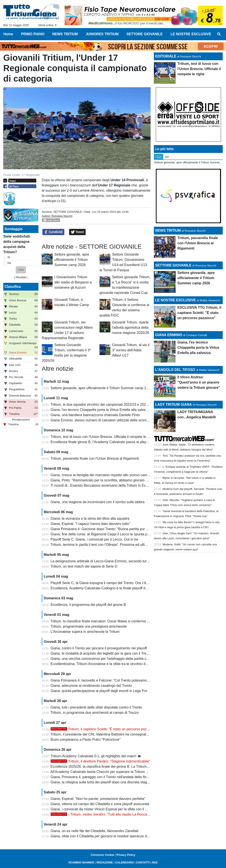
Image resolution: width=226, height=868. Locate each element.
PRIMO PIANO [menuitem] (33, 34)
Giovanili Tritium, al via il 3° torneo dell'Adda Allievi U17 (131, 350)
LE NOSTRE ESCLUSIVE (175, 300)
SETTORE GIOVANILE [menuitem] (145, 34)
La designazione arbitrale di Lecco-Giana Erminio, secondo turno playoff (106, 561)
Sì (9, 257)
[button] (21, 270)
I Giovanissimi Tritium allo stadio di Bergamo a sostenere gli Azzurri (73, 282)
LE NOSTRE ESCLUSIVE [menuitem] (191, 34)
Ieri (167, 157)
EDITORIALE (166, 56)
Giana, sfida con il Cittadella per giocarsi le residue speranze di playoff (105, 836)
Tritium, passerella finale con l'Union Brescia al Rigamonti (95, 458)
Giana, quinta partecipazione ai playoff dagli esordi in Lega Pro (99, 691)
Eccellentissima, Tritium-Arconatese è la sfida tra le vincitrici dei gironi (104, 664)
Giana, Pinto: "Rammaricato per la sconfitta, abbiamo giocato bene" (103, 480)
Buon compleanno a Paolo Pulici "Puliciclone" (86, 740)
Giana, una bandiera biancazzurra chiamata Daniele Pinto (95, 415)
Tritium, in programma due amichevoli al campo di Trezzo (95, 713)
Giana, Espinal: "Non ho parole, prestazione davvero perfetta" (98, 799)
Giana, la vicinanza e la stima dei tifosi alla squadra (90, 519)
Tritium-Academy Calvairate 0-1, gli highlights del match (94, 756)
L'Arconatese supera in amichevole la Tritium (85, 632)
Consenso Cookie (102, 855)
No (9, 263)
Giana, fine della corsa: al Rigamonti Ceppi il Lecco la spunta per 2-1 (104, 534)
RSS (155, 862)
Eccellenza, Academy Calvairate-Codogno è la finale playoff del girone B (106, 588)
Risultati (21, 277)
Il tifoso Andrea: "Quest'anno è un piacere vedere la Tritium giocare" (199, 382)
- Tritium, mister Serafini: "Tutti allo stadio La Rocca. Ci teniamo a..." (112, 814)
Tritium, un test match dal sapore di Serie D (84, 566)
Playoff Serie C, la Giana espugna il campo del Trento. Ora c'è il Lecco (105, 583)
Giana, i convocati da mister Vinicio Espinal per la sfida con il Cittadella (105, 809)
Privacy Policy (126, 855)
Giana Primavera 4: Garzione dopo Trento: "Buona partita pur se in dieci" (107, 529)
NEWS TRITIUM (168, 230)
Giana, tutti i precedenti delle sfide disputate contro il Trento (96, 707)
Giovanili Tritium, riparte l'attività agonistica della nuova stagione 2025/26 (131, 328)
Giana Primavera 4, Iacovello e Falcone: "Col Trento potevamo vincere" (106, 680)
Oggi (159, 157)
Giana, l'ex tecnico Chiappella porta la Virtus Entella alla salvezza (101, 410)
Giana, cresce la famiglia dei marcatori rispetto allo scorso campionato (105, 475)
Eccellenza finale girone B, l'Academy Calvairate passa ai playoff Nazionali (108, 442)
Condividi (53, 232)
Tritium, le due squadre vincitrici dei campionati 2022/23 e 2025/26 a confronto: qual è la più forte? (126, 405)
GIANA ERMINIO (169, 335)
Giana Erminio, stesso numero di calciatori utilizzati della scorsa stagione (107, 420)
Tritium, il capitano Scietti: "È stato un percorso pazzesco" (104, 729)
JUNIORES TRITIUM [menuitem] (102, 34)
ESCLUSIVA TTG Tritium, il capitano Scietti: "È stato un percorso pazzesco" (199, 313)
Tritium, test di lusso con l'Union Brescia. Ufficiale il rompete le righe (103, 437)
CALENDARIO (124, 862)
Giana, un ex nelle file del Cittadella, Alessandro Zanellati (95, 831)
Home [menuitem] (8, 34)
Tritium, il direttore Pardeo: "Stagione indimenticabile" (100, 761)
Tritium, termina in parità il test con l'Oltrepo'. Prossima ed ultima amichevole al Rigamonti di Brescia (127, 545)
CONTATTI (143, 862)
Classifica (13, 287)
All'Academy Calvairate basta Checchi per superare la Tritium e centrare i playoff (112, 772)
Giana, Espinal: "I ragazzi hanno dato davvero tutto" (90, 524)
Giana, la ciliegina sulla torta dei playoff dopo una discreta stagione (102, 782)
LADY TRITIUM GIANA (173, 405)
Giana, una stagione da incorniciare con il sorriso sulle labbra (98, 502)
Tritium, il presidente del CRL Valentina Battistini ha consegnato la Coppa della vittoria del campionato (129, 734)
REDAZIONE (105, 862)
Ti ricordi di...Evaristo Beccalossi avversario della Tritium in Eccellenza (104, 485)
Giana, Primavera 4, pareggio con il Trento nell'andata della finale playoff (106, 777)
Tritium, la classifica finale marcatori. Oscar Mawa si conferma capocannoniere (111, 621)
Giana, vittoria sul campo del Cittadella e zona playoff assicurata (100, 804)
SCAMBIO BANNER (81, 862)
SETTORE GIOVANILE (68, 212)
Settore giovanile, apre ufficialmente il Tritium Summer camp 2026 (72, 260)
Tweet (77, 232)
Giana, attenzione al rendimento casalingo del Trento (91, 686)
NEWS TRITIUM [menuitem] (65, 34)
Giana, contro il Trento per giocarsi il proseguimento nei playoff (99, 648)
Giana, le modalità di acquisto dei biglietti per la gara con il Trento (101, 653)
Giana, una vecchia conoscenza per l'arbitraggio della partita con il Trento (107, 659)
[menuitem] (219, 34)
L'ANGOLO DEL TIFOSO (175, 370)
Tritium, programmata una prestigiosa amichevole (89, 626)
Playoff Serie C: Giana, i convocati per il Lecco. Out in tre (94, 539)
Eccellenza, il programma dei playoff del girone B (88, 605)
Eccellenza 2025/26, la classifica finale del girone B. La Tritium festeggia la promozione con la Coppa (128, 767)
